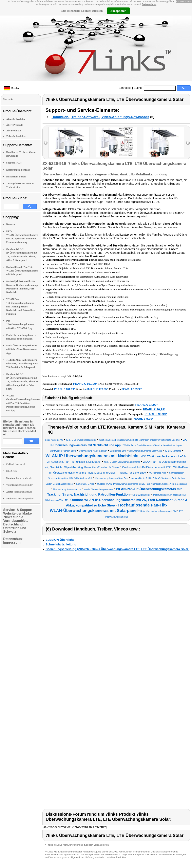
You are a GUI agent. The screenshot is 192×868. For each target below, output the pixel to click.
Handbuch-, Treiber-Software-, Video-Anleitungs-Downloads (100, 117)
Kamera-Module (19, 478)
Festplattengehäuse (19, 492)
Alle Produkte (13, 131)
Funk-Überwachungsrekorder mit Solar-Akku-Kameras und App (22, 349)
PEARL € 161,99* (85, 384)
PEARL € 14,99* (146, 405)
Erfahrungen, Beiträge (18, 170)
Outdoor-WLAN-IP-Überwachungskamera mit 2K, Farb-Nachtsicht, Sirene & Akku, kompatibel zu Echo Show (22, 381)
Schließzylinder (19, 485)
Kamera (11, 224)
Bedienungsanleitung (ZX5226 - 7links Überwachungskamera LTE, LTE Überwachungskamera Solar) (117, 549)
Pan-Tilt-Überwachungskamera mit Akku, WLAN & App (20, 324)
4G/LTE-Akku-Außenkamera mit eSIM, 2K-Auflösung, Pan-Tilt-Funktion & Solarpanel (22, 364)
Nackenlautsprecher (20, 499)
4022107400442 (113, 384)
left (46, 143)
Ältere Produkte (15, 125)
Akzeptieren (118, 11)
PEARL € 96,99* (156, 414)
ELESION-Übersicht (60, 540)
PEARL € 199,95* (132, 389)
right (188, 143)
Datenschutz (149, 4)
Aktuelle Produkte (16, 119)
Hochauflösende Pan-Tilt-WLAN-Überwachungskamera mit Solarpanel (22, 271)
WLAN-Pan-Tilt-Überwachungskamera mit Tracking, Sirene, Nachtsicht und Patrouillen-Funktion (21, 307)
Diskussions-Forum (16, 177)
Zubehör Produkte (16, 136)
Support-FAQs (14, 163)
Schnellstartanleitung (61, 544)
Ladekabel (16, 464)
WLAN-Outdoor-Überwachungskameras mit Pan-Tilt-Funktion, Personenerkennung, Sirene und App (23, 403)
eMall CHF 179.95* (97, 389)
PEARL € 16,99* (154, 409)
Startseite (125, 88)
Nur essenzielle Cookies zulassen (82, 11)
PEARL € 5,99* (143, 419)
